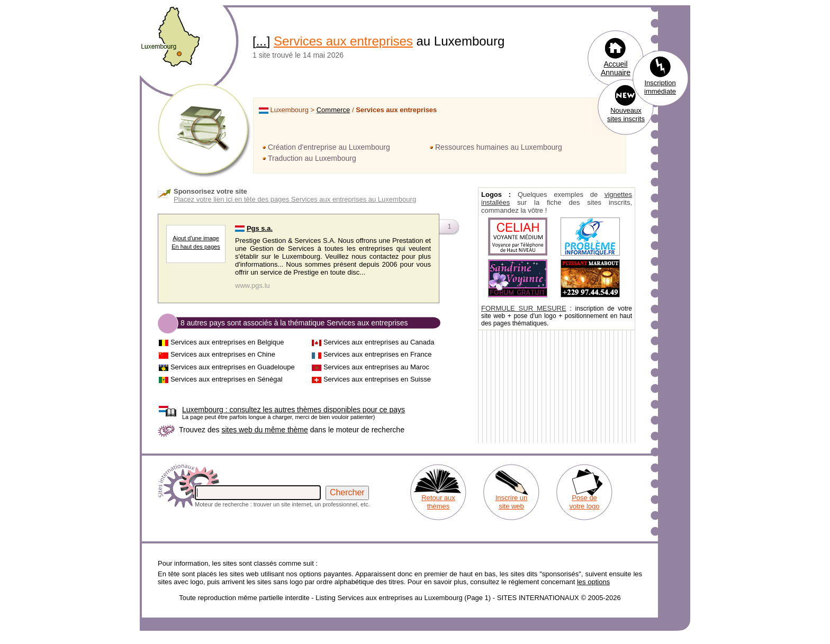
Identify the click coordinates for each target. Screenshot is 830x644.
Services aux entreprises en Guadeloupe (233, 367)
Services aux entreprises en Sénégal (227, 379)
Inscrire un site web (512, 502)
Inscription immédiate (660, 87)
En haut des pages (196, 247)
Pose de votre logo (584, 502)
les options (593, 582)
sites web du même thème (264, 430)
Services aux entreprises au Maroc (376, 367)
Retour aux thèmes (438, 502)
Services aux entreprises (343, 41)
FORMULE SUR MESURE (524, 308)
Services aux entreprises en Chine (223, 354)
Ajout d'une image (196, 238)
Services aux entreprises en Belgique (227, 342)
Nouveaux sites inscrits (626, 115)
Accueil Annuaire (616, 68)
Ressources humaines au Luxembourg (499, 147)
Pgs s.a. (260, 228)
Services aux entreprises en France (377, 354)
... (261, 41)
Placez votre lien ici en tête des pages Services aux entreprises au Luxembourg (295, 199)
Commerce (333, 110)
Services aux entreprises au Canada (379, 342)
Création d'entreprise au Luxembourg (329, 147)
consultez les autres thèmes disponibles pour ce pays (294, 410)
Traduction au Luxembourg (312, 158)
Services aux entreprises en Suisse (377, 379)
